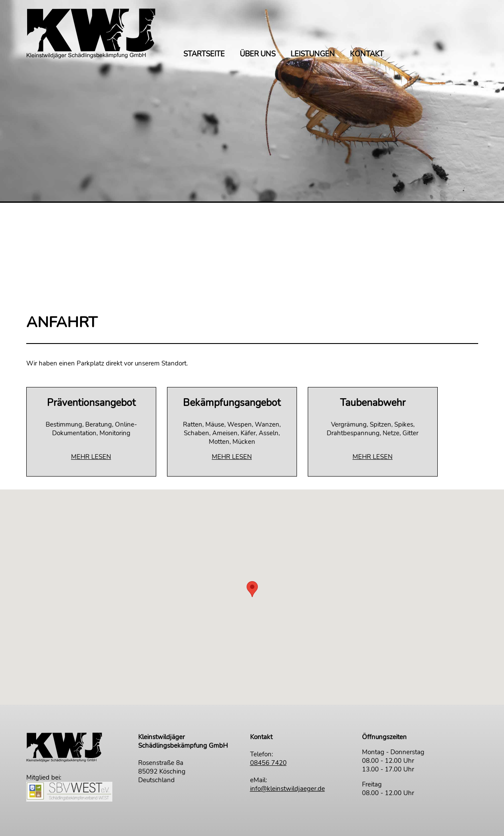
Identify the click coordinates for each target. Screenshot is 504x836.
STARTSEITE (204, 55)
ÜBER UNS (258, 55)
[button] (252, 589)
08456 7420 (268, 763)
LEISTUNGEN (313, 55)
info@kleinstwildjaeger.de (288, 789)
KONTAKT (367, 55)
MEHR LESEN (91, 457)
